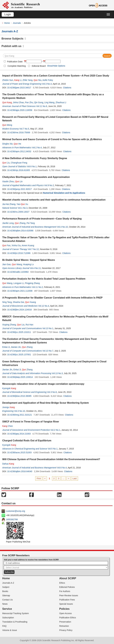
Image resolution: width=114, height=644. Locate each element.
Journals (17, 23)
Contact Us (7, 600)
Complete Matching (17, 66)
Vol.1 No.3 (23, 208)
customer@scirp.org (15, 511)
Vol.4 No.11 (35, 268)
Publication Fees (67, 600)
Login (8, 14)
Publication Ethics (68, 618)
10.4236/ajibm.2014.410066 (20, 231)
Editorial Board (39, 66)
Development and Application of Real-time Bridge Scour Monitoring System (46, 403)
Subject (6, 587)
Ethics (62, 583)
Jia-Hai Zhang (9, 204)
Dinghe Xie (7, 144)
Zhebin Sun (8, 80)
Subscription (8, 618)
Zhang (20, 223)
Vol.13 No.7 (48, 351)
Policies (64, 609)
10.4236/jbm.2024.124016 (20, 310)
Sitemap (6, 595)
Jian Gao (6, 264)
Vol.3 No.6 (52, 392)
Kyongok (9, 388)
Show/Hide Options (56, 66)
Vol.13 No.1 (48, 328)
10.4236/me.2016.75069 (19, 132)
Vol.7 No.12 (33, 249)
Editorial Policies (67, 587)
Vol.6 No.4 (62, 468)
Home (7, 23)
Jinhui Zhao (18, 102)
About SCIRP (68, 578)
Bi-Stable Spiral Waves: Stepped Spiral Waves (29, 260)
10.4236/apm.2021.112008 (20, 291)
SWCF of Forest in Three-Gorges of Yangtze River (31, 422)
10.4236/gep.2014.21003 (19, 434)
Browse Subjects (14, 39)
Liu (6, 163)
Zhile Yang (28, 80)
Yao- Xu (22, 204)
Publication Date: (15, 62)
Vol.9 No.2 (49, 185)
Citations (67, 88)
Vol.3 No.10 (20, 411)
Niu (37, 80)
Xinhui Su (16, 245)
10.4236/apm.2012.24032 (19, 151)
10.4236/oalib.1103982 (18, 272)
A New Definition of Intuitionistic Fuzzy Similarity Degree (35, 158)
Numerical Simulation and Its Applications (64, 193)
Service (7, 609)
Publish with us (13, 46)
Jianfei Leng (8, 223)
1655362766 (12, 519)
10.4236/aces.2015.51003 (19, 452)
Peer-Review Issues (69, 595)
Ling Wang (49, 102)
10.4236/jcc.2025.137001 (19, 355)
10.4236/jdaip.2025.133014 (20, 377)
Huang (31, 302)
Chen (8, 426)
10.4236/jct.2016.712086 (19, 253)
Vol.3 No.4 (47, 84)
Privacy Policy (66, 630)
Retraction (64, 626)
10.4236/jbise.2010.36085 (19, 396)
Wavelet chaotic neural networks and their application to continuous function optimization (54, 200)
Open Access (66, 613)
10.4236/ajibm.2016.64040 (20, 471)
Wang (17, 264)
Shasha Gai (18, 302)
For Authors (65, 591)
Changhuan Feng (19, 163)
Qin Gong (39, 102)
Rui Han (29, 325)
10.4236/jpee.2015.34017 (19, 88)
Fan (6, 245)
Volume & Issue (10, 630)
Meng (7, 125)
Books (5, 591)
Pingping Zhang (32, 283)
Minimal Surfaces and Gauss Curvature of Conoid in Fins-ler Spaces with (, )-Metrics (52, 139)
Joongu (9, 407)
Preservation (65, 622)
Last (74, 478)
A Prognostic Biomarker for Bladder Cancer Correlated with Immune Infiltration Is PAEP (52, 298)
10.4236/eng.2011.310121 (20, 415)
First (39, 478)
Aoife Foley (48, 80)
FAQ (4, 626)
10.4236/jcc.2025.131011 (19, 332)
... (63, 478)
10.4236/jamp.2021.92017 (20, 189)
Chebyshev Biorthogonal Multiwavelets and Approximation (36, 177)
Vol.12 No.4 (44, 306)
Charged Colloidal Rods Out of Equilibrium (27, 441)
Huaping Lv (28, 264)
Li (18, 80)
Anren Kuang (28, 245)
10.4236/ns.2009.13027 (18, 212)
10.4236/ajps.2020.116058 (20, 110)
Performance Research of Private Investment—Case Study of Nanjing (42, 219)
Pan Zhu (29, 102)
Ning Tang (7, 302)
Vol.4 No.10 (62, 227)
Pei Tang (31, 223)
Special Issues (66, 604)
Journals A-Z (8, 583)
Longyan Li (19, 283)
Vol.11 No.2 (37, 287)
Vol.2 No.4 (37, 148)
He (17, 144)
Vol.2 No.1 (55, 430)
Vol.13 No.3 (57, 373)
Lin (19, 181)
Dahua (8, 464)
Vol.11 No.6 (42, 106)
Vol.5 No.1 (53, 449)
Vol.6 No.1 (32, 166)
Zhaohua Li (61, 102)
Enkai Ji (6, 347)
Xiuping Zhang (9, 325)
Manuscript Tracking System (16, 613)
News (5, 604)
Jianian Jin (16, 347)
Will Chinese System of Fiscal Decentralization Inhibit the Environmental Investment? (51, 459)
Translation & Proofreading (15, 622)
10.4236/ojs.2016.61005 (19, 170)
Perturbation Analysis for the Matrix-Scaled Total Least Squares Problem (44, 279)
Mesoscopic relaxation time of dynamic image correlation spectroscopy (43, 384)
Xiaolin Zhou (8, 181)
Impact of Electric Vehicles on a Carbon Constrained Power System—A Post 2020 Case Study (56, 76)
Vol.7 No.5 (24, 129)
